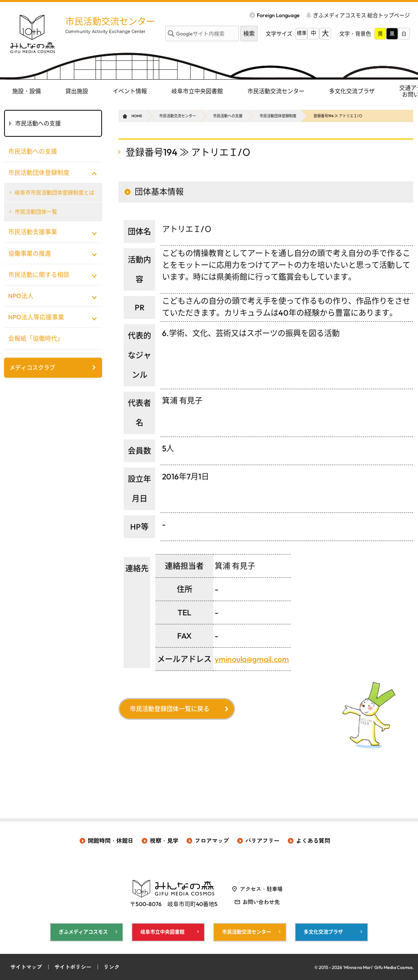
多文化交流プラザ (352, 91)
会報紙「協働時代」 (36, 338)
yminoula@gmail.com (252, 659)
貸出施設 (77, 91)
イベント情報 (130, 91)
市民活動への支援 (228, 116)
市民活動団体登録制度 (278, 116)
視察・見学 (164, 841)
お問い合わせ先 (261, 902)
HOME (137, 116)
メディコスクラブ (32, 367)
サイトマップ (26, 967)
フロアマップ (212, 841)
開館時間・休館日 (111, 841)
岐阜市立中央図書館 (197, 91)
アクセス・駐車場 (261, 889)
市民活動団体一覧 (36, 212)
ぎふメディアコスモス (83, 932)
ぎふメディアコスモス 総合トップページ (361, 15)
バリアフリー (262, 841)
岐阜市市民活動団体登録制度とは (54, 192)
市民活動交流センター (110, 21)
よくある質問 (313, 841)
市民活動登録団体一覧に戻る (170, 709)
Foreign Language (278, 15)
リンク (112, 967)
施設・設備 (27, 91)
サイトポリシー (73, 967)
